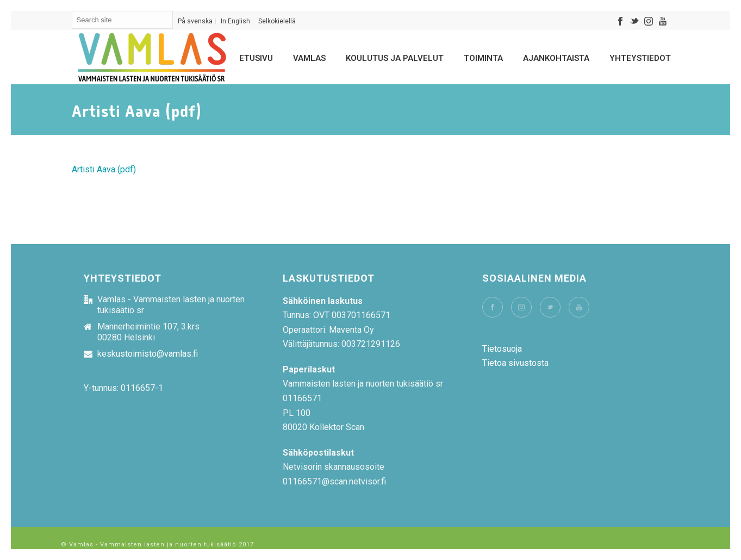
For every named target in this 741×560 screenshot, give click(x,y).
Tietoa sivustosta (515, 363)
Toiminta (483, 58)
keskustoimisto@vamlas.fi (148, 354)
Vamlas (309, 58)
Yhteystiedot (640, 58)
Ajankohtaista (556, 58)
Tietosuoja (502, 349)
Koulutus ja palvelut (395, 58)
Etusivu (256, 58)
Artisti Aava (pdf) (104, 169)
